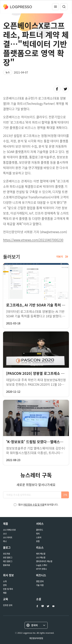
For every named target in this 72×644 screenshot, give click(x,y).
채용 (5, 593)
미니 (5, 541)
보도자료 (7, 554)
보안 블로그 (8, 558)
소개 (5, 581)
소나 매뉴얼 (41, 558)
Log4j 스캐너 (42, 565)
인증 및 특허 (8, 589)
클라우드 (40, 530)
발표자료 (7, 565)
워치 (38, 534)
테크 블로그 (8, 561)
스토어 (39, 537)
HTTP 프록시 (41, 569)
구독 (65, 495)
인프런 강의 (8, 605)
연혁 (5, 585)
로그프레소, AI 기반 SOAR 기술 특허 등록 (37, 305)
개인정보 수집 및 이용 (34, 505)
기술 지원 (40, 585)
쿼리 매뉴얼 (41, 554)
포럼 (38, 541)
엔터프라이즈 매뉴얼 (44, 561)
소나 (5, 534)
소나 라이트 (8, 537)
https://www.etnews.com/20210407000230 (33, 240)
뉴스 (8, 72)
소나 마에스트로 (9, 530)
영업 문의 (40, 581)
